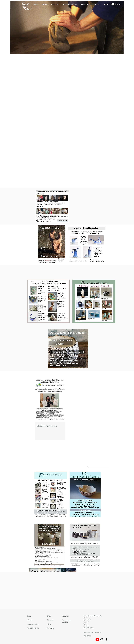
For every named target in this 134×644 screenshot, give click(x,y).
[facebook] (106, 640)
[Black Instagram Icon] (102, 640)
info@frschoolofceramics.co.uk (92, 633)
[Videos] (97, 640)
